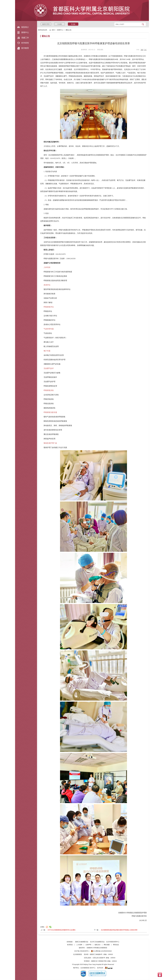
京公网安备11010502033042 (101, 951)
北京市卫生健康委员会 (97, 942)
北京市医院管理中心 (113, 942)
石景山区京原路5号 (99, 958)
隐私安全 (98, 945)
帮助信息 (116, 945)
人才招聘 (79, 945)
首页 (53, 30)
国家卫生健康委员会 (82, 942)
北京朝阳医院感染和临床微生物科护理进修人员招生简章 (119, 930)
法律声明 (88, 945)
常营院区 (87, 961)
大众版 (60, 24)
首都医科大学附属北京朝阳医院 (97, 948)
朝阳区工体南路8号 (96, 954)
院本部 (86, 954)
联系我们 (70, 945)
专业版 (73, 24)
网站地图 (107, 945)
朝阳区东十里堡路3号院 (99, 961)
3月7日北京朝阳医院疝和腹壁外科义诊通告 (62, 930)
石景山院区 (88, 958)
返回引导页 (46, 24)
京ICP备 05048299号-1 (82, 951)
